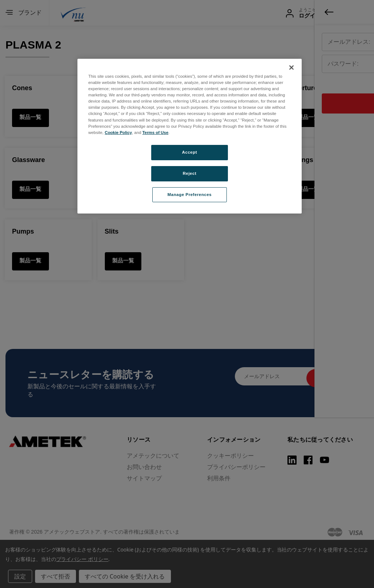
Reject (190, 173)
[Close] (291, 68)
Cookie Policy (119, 132)
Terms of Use (155, 132)
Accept (189, 152)
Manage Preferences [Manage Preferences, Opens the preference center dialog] (190, 195)
